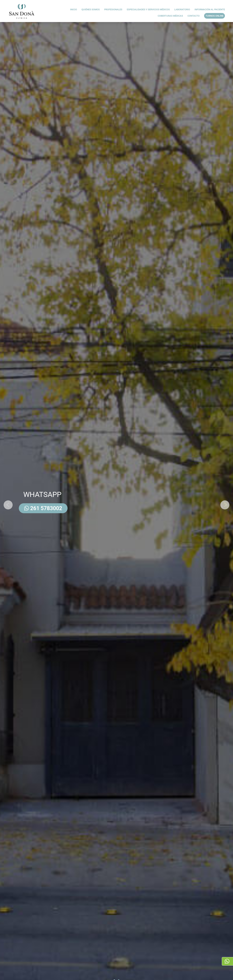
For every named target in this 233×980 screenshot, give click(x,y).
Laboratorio (182, 10)
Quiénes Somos (91, 10)
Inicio (74, 10)
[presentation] (8, 505)
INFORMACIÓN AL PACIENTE (210, 10)
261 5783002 (43, 508)
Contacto (194, 17)
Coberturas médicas (170, 17)
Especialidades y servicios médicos (148, 10)
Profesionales (113, 10)
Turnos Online (214, 16)
